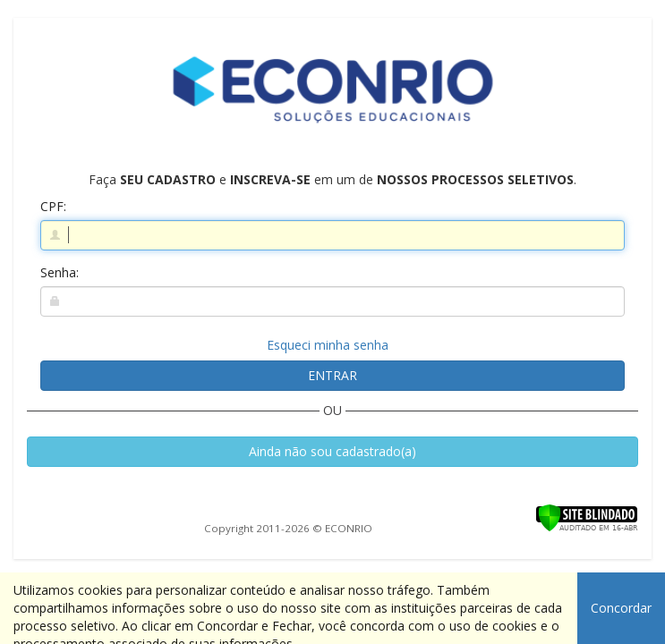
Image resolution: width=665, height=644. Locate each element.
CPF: (53, 206)
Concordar (621, 608)
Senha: (60, 272)
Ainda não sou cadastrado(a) (332, 451)
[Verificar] (587, 517)
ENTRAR (332, 375)
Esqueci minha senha (328, 345)
